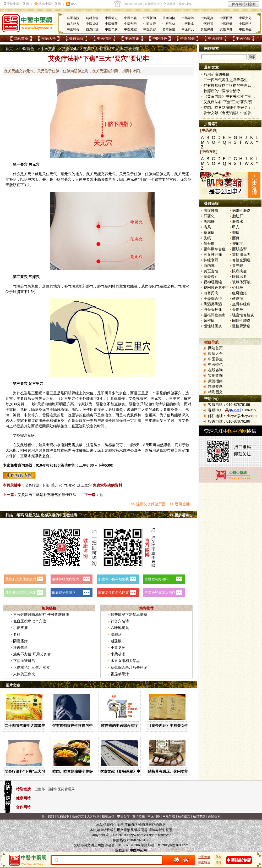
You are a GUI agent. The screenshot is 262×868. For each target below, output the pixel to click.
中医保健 (188, 38)
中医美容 (150, 29)
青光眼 (238, 266)
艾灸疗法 (32, 485)
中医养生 (245, 29)
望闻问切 (169, 18)
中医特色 (160, 38)
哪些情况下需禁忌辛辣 (129, 615)
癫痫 (236, 233)
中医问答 (215, 38)
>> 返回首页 (179, 504)
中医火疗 (150, 24)
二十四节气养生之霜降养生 (27, 726)
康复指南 (215, 381)
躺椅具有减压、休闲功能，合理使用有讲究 (183, 771)
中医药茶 (207, 24)
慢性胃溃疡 (241, 326)
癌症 (138, 410)
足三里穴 (84, 485)
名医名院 (73, 18)
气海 (32, 277)
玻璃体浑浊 (241, 282)
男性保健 (207, 29)
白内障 (209, 266)
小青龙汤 (118, 648)
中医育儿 (188, 29)
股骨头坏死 (213, 309)
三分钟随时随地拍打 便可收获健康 (41, 615)
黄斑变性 (211, 271)
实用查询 (215, 375)
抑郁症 (238, 244)
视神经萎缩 (213, 282)
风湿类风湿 (213, 304)
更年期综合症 (215, 249)
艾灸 (132, 399)
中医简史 (111, 18)
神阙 (17, 415)
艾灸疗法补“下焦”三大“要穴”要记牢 (34, 771)
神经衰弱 (211, 260)
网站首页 (21, 38)
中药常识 (188, 18)
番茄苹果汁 (120, 674)
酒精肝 (209, 222)
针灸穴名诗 (120, 621)
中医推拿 (188, 24)
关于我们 (48, 816)
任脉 (138, 174)
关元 (32, 164)
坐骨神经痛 (241, 304)
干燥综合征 (213, 298)
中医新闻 (150, 18)
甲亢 (236, 227)
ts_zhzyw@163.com (173, 845)
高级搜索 (214, 816)
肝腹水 (238, 222)
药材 (219, 857)
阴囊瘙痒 (20, 641)
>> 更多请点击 (181, 515)
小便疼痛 (20, 628)
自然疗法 (92, 29)
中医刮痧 (130, 24)
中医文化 (245, 18)
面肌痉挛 (239, 249)
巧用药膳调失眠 (216, 74)
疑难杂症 (77, 38)
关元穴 (57, 485)
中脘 (28, 415)
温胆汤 (116, 634)
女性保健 (226, 29)
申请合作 (123, 816)
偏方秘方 (73, 24)
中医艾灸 (48, 49)
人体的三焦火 (24, 674)
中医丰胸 (111, 29)
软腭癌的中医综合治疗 (119, 726)
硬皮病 (238, 298)
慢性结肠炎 (213, 326)
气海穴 (69, 485)
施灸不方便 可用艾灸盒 (32, 654)
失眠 (207, 238)
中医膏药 (111, 24)
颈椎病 (209, 320)
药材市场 (92, 18)
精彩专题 (215, 386)
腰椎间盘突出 (215, 315)
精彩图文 (215, 392)
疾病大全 (49, 38)
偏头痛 (209, 244)
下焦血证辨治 (24, 661)
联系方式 (78, 816)
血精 (17, 634)
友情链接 (139, 816)
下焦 (45, 485)
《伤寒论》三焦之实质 (31, 667)
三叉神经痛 (213, 255)
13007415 (249, 410)
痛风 (207, 227)
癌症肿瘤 (211, 211)
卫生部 (40, 789)
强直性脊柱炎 (243, 315)
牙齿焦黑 (20, 648)
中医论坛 (243, 38)
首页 (9, 49)
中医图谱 (226, 18)
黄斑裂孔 (211, 277)
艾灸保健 (69, 49)
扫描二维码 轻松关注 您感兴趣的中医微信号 (41, 515)
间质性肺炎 (241, 320)
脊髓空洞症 (241, 260)
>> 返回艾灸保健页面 (148, 504)
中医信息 (104, 38)
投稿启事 (63, 816)
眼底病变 (239, 271)
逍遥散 (116, 641)
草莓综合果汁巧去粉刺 (129, 667)
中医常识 (132, 38)
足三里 (34, 384)
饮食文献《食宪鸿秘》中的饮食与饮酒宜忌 (135, 771)
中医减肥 (130, 29)
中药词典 (207, 18)
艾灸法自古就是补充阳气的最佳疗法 (47, 495)
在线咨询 (215, 370)
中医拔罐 (92, 24)
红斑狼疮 (239, 293)
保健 (171, 393)
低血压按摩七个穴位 (30, 621)
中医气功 (169, 24)
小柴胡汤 (118, 654)
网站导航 (169, 816)
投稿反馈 (108, 816)
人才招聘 (93, 816)
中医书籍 (130, 18)
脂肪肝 (238, 216)
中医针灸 (73, 29)
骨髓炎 (238, 309)
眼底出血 (239, 277)
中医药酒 (226, 24)
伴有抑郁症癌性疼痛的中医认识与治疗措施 (87, 726)
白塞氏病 (211, 293)
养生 (219, 863)
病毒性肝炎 (241, 211)
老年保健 (169, 29)
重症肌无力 (241, 255)
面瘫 (236, 238)
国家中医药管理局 (61, 789)
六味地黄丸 (120, 628)
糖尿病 (209, 233)
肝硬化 (209, 216)
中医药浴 (245, 24)
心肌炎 (238, 288)
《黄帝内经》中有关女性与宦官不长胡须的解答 (186, 726)
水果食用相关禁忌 (125, 661)
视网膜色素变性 (216, 288)
